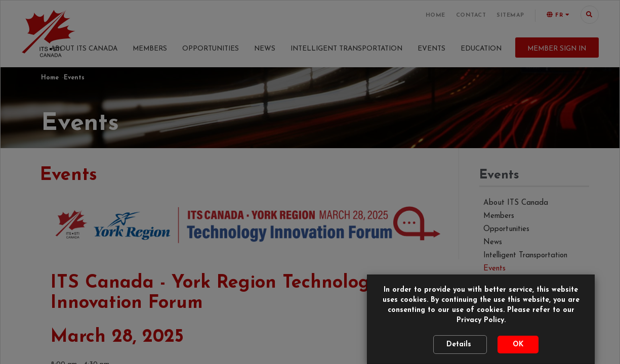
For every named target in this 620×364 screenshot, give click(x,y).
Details (460, 339)
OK (518, 339)
